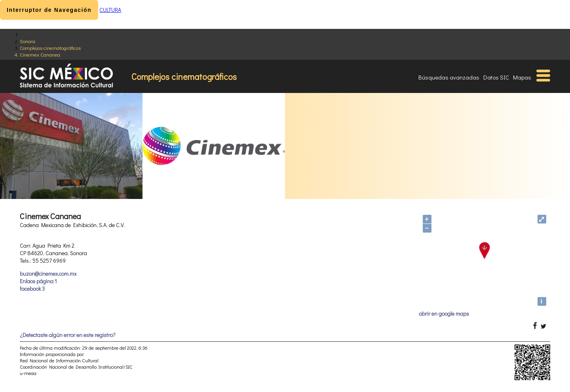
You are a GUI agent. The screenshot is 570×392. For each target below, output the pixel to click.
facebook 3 (32, 289)
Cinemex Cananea (40, 54)
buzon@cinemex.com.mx (48, 274)
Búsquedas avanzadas (449, 77)
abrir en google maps (444, 313)
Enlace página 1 (38, 281)
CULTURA (110, 10)
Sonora (28, 41)
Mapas (522, 77)
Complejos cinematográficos (50, 48)
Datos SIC (496, 77)
